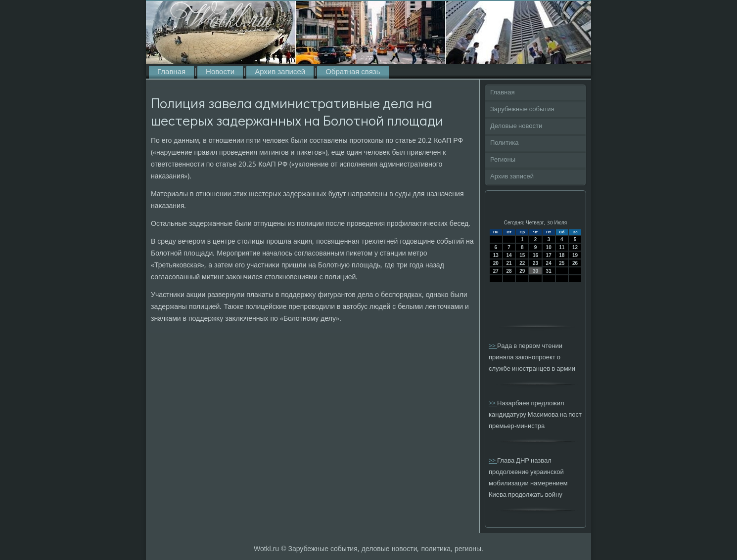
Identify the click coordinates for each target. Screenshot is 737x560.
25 (562, 263)
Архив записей (280, 72)
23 (535, 263)
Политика (505, 143)
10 (549, 247)
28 (509, 271)
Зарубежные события (522, 109)
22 (522, 263)
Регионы (503, 160)
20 (496, 263)
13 (496, 255)
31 (549, 271)
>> (493, 346)
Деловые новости (516, 126)
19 (575, 255)
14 (509, 255)
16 (535, 255)
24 (549, 263)
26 (575, 263)
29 (522, 271)
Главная (171, 72)
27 (496, 271)
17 (549, 255)
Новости (220, 72)
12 (575, 247)
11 (562, 247)
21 (509, 263)
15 (522, 255)
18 (562, 255)
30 (535, 271)
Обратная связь (353, 72)
